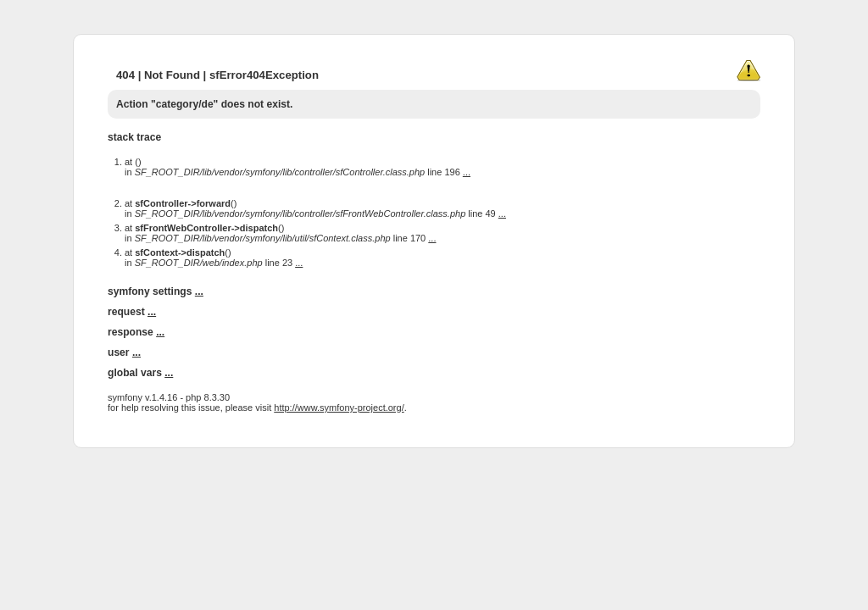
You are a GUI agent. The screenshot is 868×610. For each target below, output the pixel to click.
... (467, 172)
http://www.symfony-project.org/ (339, 408)
